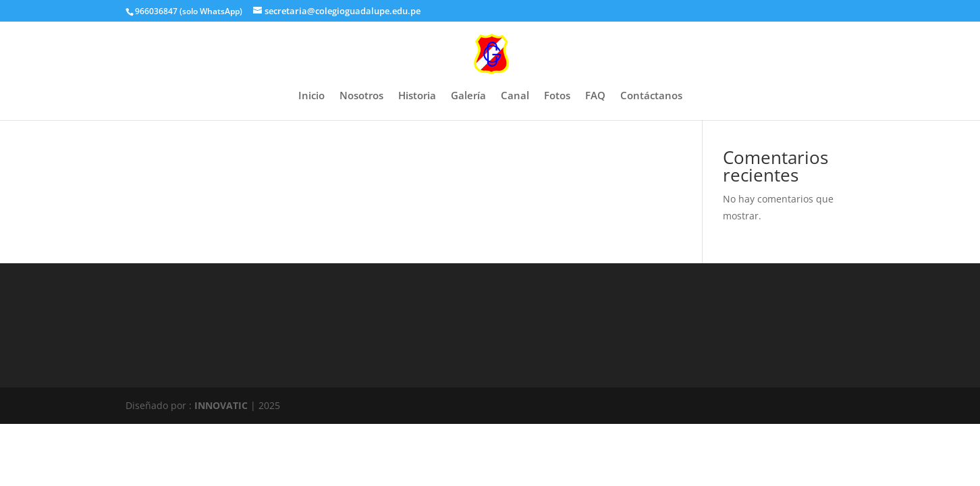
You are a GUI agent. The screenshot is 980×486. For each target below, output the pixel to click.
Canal (515, 96)
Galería (468, 96)
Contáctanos (651, 96)
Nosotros (361, 96)
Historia (417, 96)
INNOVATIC (221, 405)
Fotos (557, 96)
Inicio (311, 96)
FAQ (595, 96)
